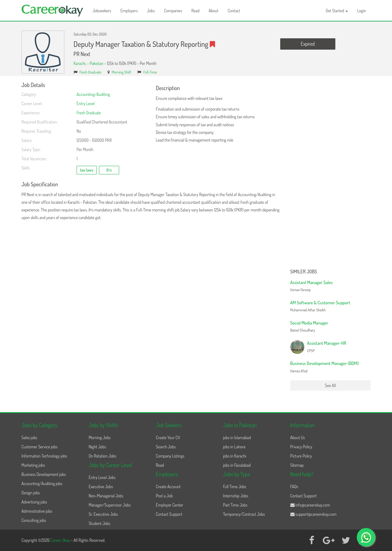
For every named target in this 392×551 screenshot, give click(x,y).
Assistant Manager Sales (312, 282)
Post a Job (164, 496)
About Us (298, 437)
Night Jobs (97, 447)
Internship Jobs (236, 496)
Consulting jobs (34, 520)
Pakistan (97, 63)
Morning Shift (122, 72)
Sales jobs (29, 437)
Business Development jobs (44, 474)
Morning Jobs (100, 437)
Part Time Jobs (235, 505)
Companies (173, 11)
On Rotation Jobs (102, 456)
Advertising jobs (34, 502)
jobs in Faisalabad (237, 465)
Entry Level (86, 103)
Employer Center (170, 505)
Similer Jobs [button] (304, 272)
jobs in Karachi (235, 456)
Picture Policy (301, 456)
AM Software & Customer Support (320, 303)
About (213, 11)
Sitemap (297, 465)
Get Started (337, 11)
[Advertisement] (331, 174)
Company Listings (170, 456)
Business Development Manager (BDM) (325, 363)
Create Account (168, 486)
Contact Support (169, 514)
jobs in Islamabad (237, 437)
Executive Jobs (101, 486)
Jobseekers (102, 11)
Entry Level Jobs (102, 477)
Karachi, (80, 63)
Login (362, 11)
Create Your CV (168, 437)
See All (330, 385)
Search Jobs (166, 447)
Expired (308, 44)
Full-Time (150, 72)
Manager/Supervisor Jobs (109, 505)
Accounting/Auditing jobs (42, 483)
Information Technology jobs (44, 456)
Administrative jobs (37, 511)
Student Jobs (99, 523)
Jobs (151, 11)
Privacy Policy (301, 447)
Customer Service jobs (40, 447)
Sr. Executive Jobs (103, 514)
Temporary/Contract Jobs (244, 514)
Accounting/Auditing (93, 94)
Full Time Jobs (235, 486)
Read (196, 11)
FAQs (294, 486)
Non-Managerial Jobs (106, 496)
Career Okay (61, 540)
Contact (234, 11)
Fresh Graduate (91, 72)
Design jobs (31, 493)
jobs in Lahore (234, 447)
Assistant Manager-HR (327, 343)
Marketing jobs (33, 465)
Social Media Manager (309, 323)
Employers (129, 11)
